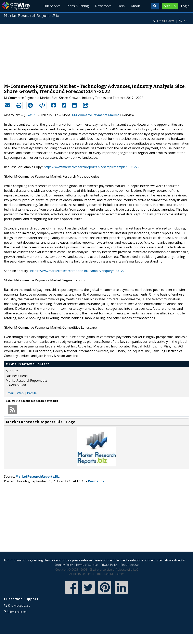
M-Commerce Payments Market (96, 115)
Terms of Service (87, 565)
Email (10, 393)
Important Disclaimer (110, 574)
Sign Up (170, 6)
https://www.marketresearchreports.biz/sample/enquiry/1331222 (78, 271)
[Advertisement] (97, 52)
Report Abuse (130, 565)
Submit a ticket (17, 612)
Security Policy (64, 565)
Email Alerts (166, 21)
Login (185, 6)
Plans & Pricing (78, 6)
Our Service (52, 6)
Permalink (96, 481)
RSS (186, 21)
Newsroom (103, 6)
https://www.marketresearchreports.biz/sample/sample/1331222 (91, 167)
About (135, 6)
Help (121, 6)
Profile (32, 393)
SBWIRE (31, 115)
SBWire (16, 6)
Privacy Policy (109, 565)
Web (20, 393)
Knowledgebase (19, 605)
